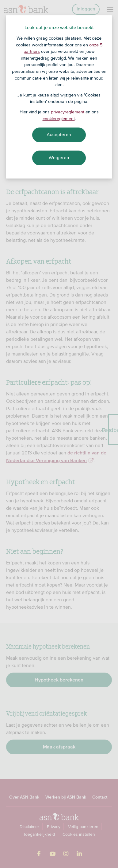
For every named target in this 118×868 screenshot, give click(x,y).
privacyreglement (68, 112)
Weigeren (59, 158)
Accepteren (59, 135)
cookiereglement (59, 119)
